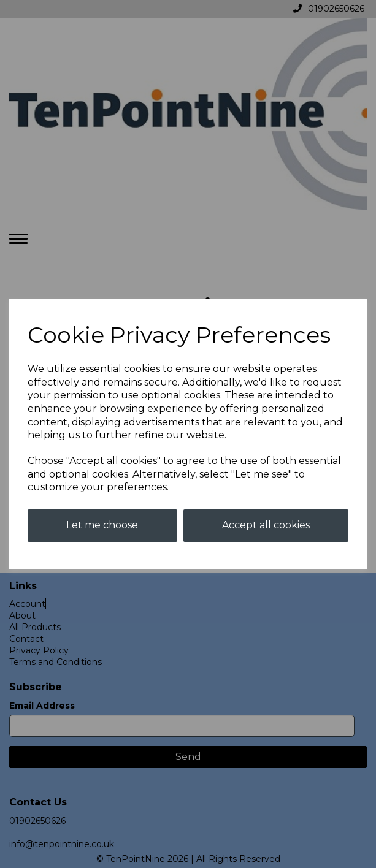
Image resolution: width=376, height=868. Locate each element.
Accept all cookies (266, 525)
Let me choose (102, 525)
